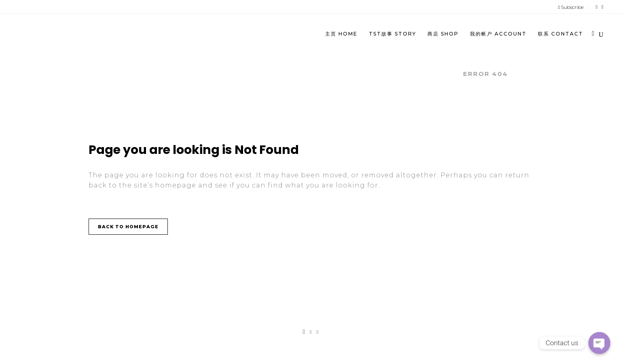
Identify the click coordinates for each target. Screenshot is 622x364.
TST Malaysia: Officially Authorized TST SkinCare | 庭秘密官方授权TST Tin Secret (285, 74)
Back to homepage (128, 227)
